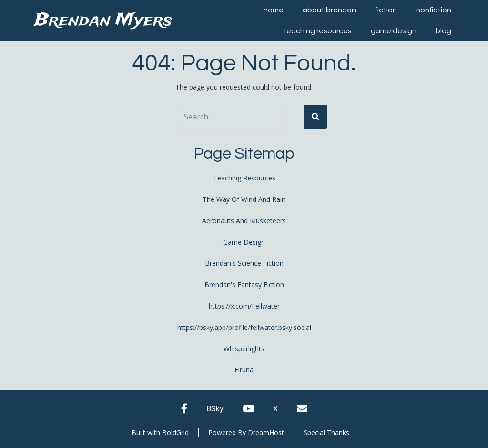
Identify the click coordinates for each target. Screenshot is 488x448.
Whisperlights (244, 349)
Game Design (394, 31)
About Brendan (329, 10)
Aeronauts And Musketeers (244, 221)
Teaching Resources (317, 31)
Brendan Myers (103, 21)
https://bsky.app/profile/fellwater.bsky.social (244, 327)
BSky (215, 409)
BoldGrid (175, 433)
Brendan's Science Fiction (244, 263)
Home (274, 10)
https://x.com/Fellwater (244, 306)
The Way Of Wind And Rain (244, 199)
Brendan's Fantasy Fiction (244, 284)
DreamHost (266, 433)
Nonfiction (434, 10)
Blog (443, 31)
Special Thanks (326, 433)
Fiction (386, 10)
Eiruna (244, 370)
